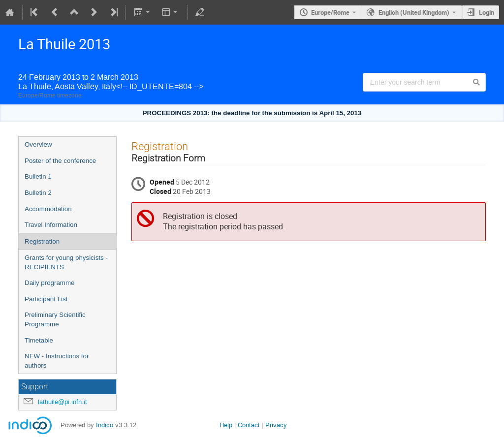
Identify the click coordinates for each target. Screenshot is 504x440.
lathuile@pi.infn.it (63, 402)
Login (487, 12)
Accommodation (48, 209)
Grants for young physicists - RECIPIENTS (66, 262)
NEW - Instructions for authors (57, 361)
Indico (105, 425)
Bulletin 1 (38, 176)
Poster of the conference (60, 161)
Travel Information (51, 225)
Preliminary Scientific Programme (55, 319)
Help (226, 425)
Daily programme (49, 283)
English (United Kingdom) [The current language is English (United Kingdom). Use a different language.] (414, 12)
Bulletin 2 (38, 193)
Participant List (46, 299)
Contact (249, 425)
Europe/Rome (330, 12)
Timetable (39, 340)
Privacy (276, 425)
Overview (38, 144)
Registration (42, 241)
